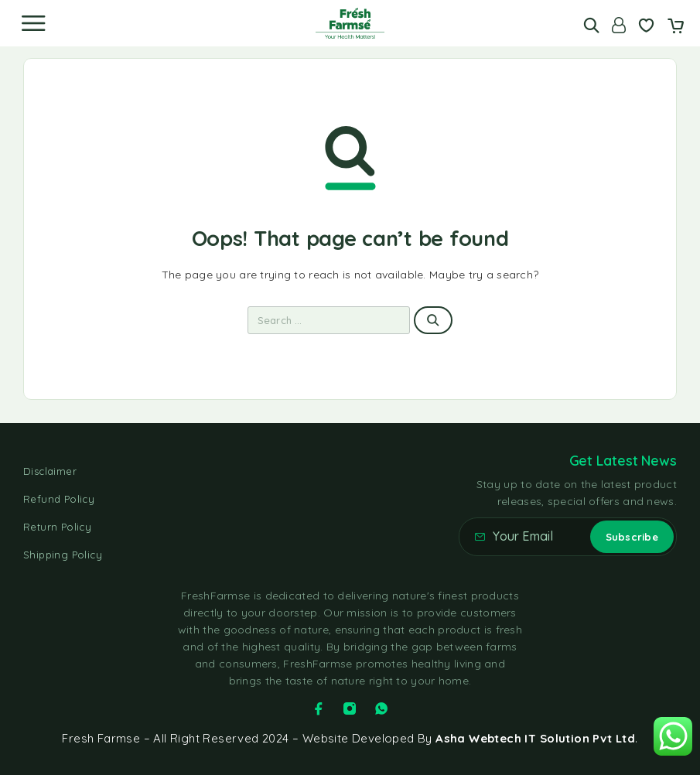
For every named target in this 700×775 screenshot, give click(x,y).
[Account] (619, 25)
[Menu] (33, 23)
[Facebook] (319, 708)
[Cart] (676, 27)
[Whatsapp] (381, 708)
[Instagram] (350, 708)
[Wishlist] (646, 27)
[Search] (591, 25)
